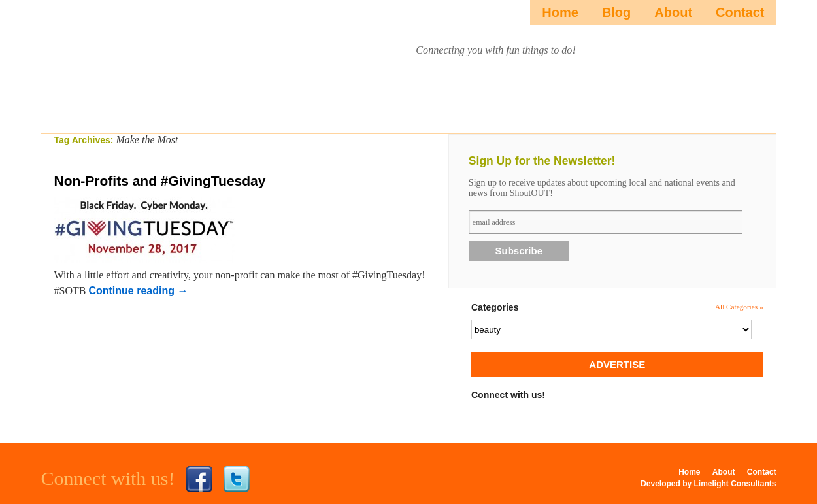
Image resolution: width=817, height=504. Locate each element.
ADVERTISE (617, 364)
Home (560, 12)
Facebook (199, 479)
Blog (616, 12)
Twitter (237, 479)
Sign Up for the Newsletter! (542, 161)
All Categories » (739, 307)
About (673, 12)
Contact (740, 12)
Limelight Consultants (735, 484)
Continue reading (138, 291)
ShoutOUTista (151, 63)
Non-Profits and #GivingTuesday (160, 181)
